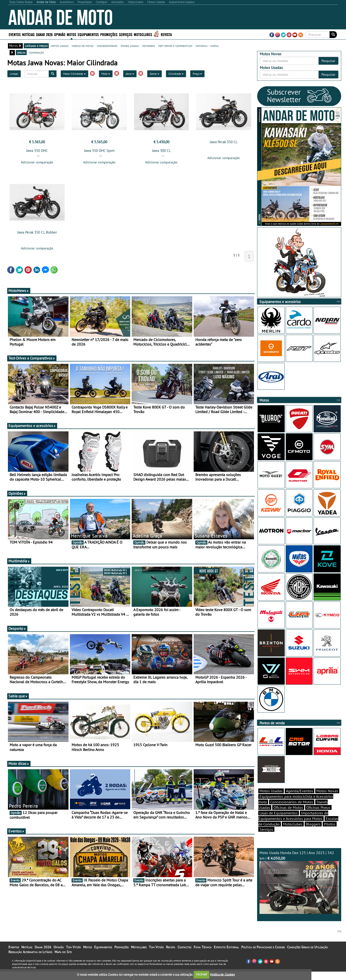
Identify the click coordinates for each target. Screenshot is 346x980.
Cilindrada (176, 74)
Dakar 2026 (44, 34)
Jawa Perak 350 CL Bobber (37, 234)
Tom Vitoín (73, 955)
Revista (166, 34)
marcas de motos (83, 46)
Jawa (130, 74)
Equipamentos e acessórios (32, 427)
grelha (21, 52)
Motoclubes (143, 34)
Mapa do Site (63, 960)
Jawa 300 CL (161, 151)
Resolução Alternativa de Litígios (30, 960)
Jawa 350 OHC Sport (99, 151)
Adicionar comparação (37, 162)
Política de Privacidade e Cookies (263, 955)
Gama (154, 74)
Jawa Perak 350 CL (224, 142)
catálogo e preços (36, 46)
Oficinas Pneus (318, 816)
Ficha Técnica (203, 955)
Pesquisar (328, 61)
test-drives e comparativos (175, 46)
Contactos (184, 955)
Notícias (28, 34)
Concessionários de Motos (292, 810)
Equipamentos (88, 34)
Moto (106, 74)
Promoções (109, 34)
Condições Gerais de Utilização (307, 955)
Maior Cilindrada (74, 74)
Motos (71, 34)
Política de (222, 974)
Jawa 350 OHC (37, 151)
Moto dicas (19, 765)
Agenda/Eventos (300, 799)
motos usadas (60, 46)
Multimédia (19, 562)
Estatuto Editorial (226, 955)
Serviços (126, 34)
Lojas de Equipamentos (279, 821)
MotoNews (19, 292)
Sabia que (18, 697)
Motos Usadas (271, 799)
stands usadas (130, 46)
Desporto (17, 630)
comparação (36, 52)
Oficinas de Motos (288, 816)
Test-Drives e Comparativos (32, 360)
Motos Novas (327, 799)
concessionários (107, 46)
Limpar (14, 74)
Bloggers (313, 832)
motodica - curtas (207, 46)
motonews (148, 46)
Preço (197, 74)
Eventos (15, 34)
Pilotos (330, 832)
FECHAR (202, 974)
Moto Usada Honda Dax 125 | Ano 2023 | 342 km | (299, 890)
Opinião (60, 34)
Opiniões (17, 495)
